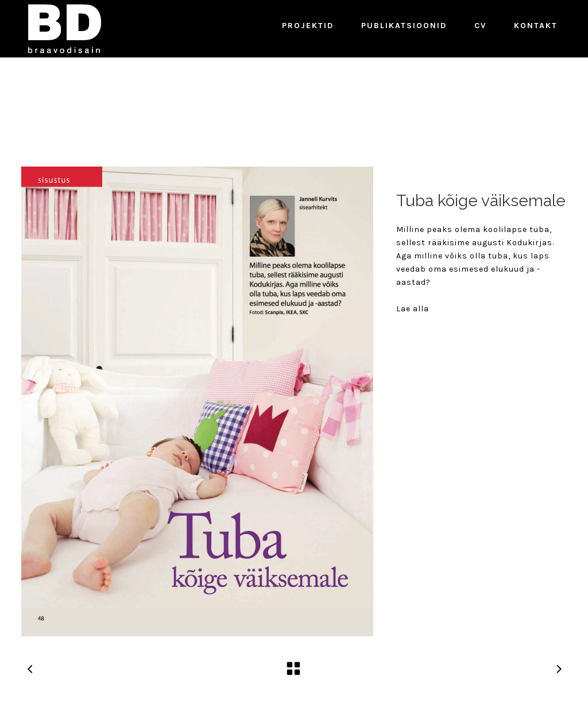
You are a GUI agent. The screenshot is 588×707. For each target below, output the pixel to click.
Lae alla (413, 309)
